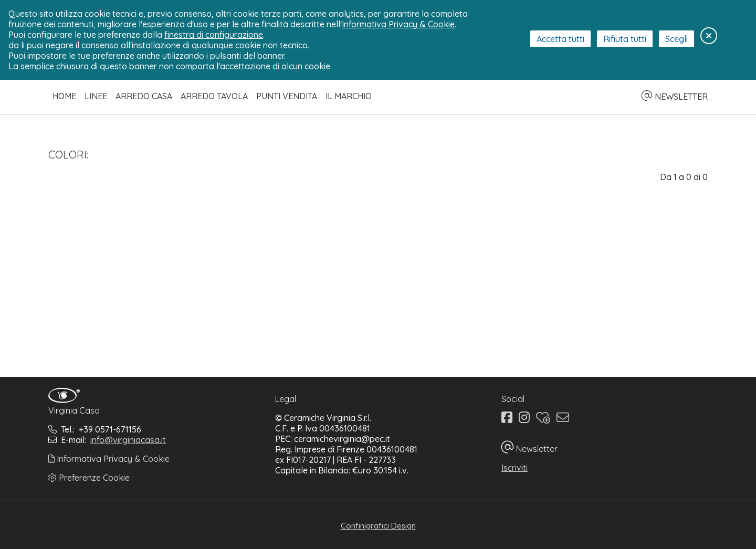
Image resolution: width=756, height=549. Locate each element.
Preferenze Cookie (89, 478)
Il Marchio (349, 96)
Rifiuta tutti (625, 39)
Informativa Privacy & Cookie (109, 459)
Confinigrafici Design (378, 526)
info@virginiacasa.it (128, 440)
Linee (96, 96)
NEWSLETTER (675, 97)
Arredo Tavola (214, 96)
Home (64, 96)
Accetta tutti (560, 39)
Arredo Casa (144, 96)
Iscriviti (514, 468)
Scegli (676, 39)
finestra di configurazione (214, 35)
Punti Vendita (287, 96)
